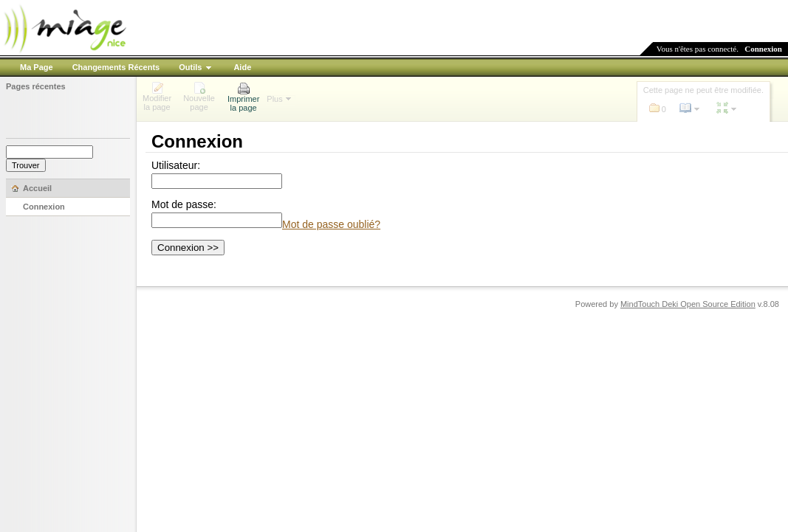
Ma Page (37, 67)
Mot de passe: (184, 204)
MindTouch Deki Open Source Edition (688, 304)
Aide (242, 67)
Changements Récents (116, 67)
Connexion (763, 49)
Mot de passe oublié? (331, 224)
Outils (190, 67)
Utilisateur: (176, 165)
